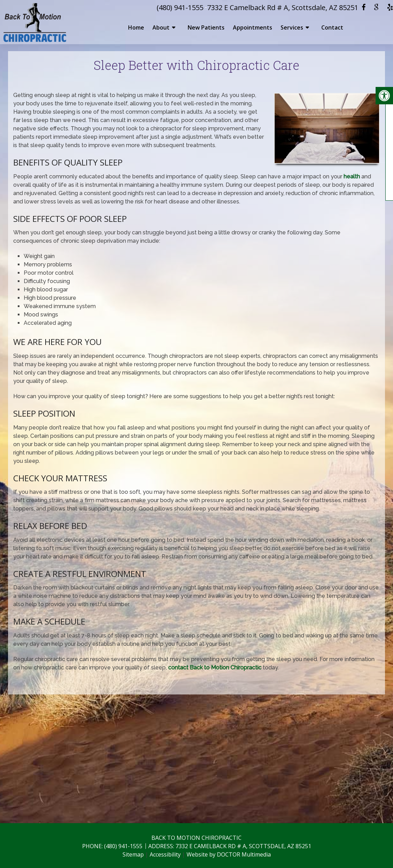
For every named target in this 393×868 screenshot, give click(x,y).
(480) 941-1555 (180, 7)
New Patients (206, 27)
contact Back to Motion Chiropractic (215, 668)
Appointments (253, 27)
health (352, 176)
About (161, 27)
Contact (332, 27)
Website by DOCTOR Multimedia (229, 854)
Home (136, 27)
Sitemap (133, 854)
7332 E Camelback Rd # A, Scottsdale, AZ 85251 (283, 7)
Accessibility (165, 854)
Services (292, 27)
